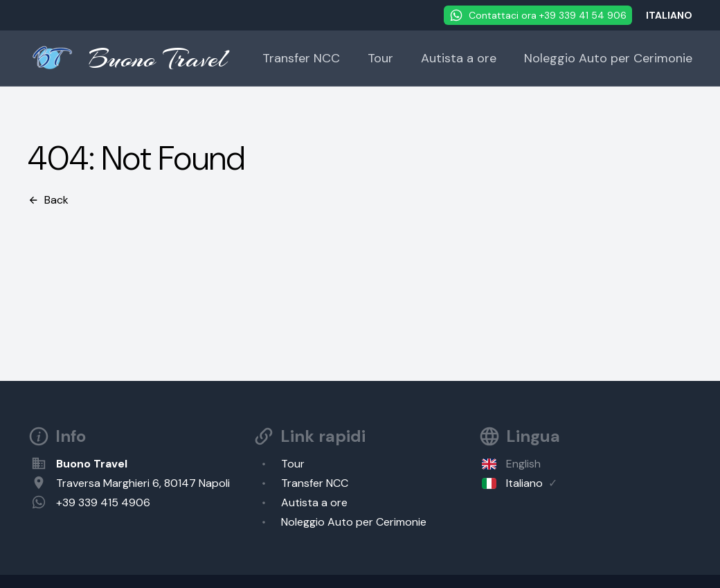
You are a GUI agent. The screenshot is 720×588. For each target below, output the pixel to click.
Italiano (524, 483)
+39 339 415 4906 (103, 502)
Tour (380, 58)
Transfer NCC (301, 58)
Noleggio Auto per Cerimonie (608, 58)
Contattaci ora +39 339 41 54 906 (538, 15)
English (523, 464)
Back (48, 200)
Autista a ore (459, 58)
